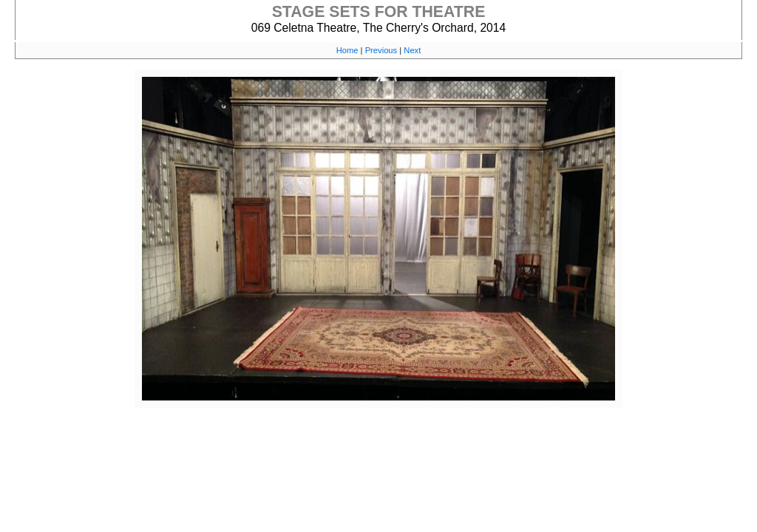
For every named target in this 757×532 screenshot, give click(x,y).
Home (347, 50)
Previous (381, 50)
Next (412, 50)
